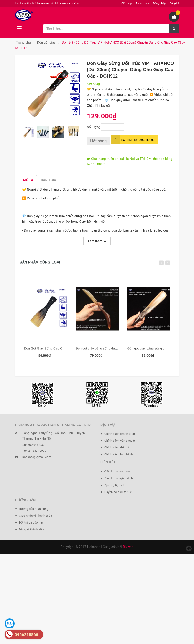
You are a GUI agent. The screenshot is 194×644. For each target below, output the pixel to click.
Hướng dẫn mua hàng (34, 509)
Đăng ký (174, 3)
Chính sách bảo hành (119, 454)
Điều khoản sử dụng (118, 471)
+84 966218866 (33, 445)
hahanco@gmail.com (37, 457)
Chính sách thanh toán (120, 434)
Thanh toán (142, 3)
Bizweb (128, 547)
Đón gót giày (46, 42)
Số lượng (94, 127)
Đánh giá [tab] (49, 180)
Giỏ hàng (126, 3)
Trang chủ (23, 42)
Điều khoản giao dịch (119, 478)
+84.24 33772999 (34, 451)
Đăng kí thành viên (32, 529)
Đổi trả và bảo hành (32, 523)
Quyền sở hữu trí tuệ (118, 492)
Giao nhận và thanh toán (36, 516)
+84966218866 (132, 140)
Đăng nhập (159, 3)
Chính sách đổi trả (117, 447)
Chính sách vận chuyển (120, 441)
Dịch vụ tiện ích (115, 485)
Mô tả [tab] (28, 180)
